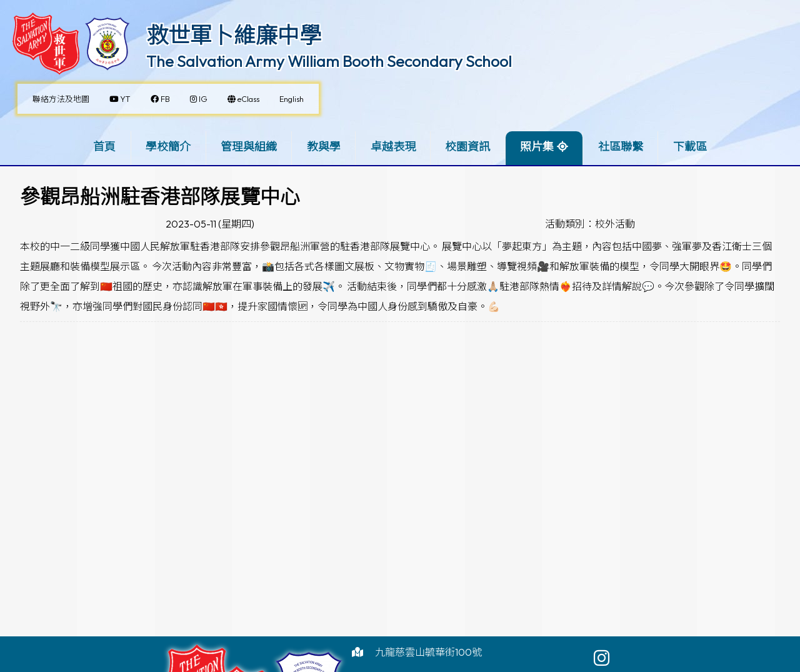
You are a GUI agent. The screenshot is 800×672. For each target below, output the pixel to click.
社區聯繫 (621, 147)
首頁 (104, 147)
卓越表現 (393, 147)
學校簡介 (168, 147)
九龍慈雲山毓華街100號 (428, 652)
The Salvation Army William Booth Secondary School (329, 61)
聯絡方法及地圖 (61, 99)
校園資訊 (467, 147)
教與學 (324, 147)
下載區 (690, 147)
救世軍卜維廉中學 (234, 35)
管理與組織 (249, 147)
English (292, 99)
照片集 (537, 147)
